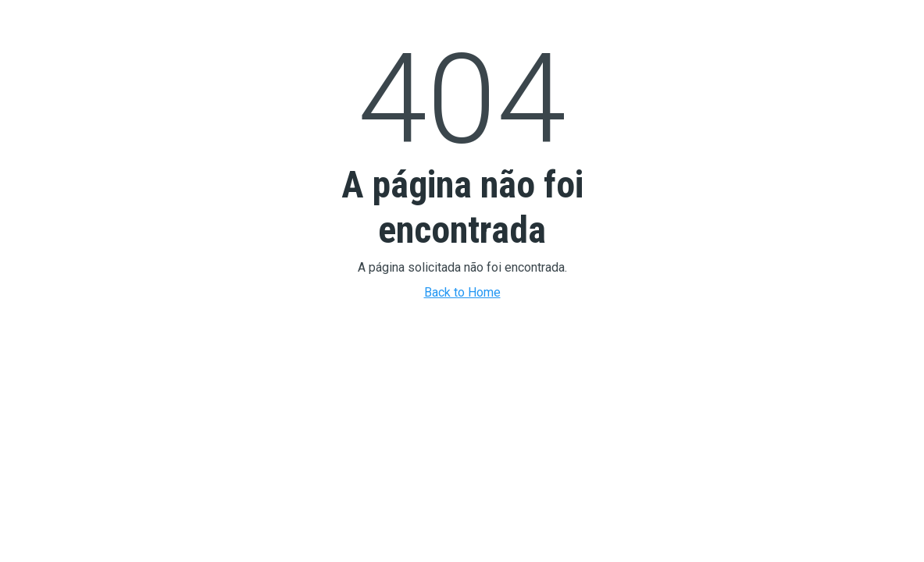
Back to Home (462, 292)
